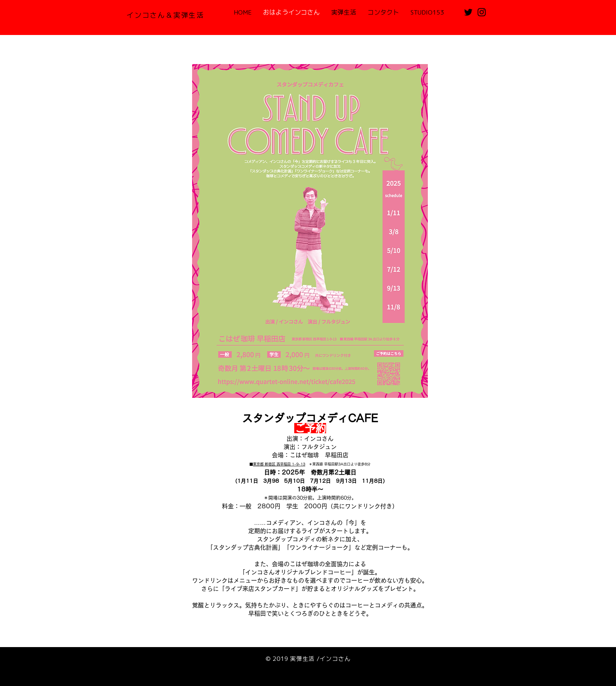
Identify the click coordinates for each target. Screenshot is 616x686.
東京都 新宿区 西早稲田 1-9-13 (279, 464)
